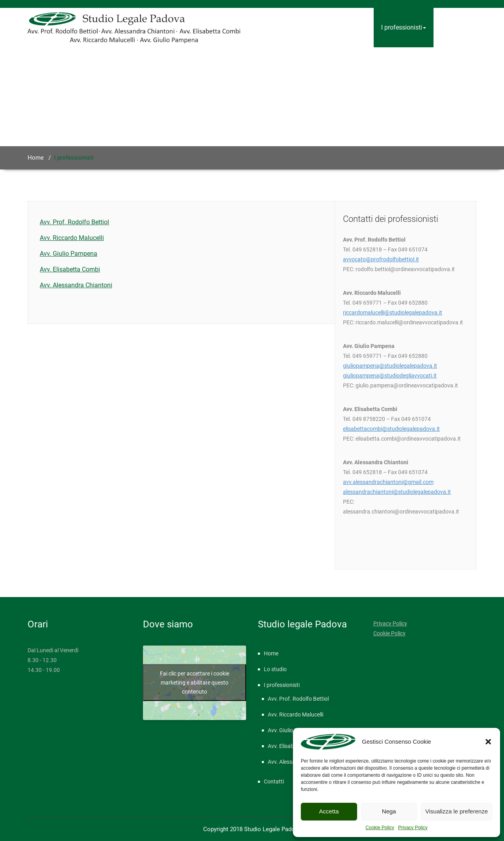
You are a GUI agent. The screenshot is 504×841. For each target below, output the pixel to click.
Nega (389, 811)
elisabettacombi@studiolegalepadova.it (391, 429)
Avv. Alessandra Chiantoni (76, 285)
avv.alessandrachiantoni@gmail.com (388, 482)
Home (317, 27)
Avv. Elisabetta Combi (70, 269)
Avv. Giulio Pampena (69, 254)
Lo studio (353, 27)
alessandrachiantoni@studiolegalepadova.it (397, 492)
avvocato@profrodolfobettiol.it (381, 259)
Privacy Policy (413, 828)
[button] (488, 742)
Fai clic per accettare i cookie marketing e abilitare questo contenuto (195, 683)
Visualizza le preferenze (457, 811)
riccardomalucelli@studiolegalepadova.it (393, 313)
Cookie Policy (380, 828)
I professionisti (404, 27)
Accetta (329, 811)
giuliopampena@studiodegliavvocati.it (390, 376)
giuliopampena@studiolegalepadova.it (390, 366)
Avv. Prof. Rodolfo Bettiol (74, 222)
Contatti (452, 27)
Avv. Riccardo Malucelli (72, 238)
